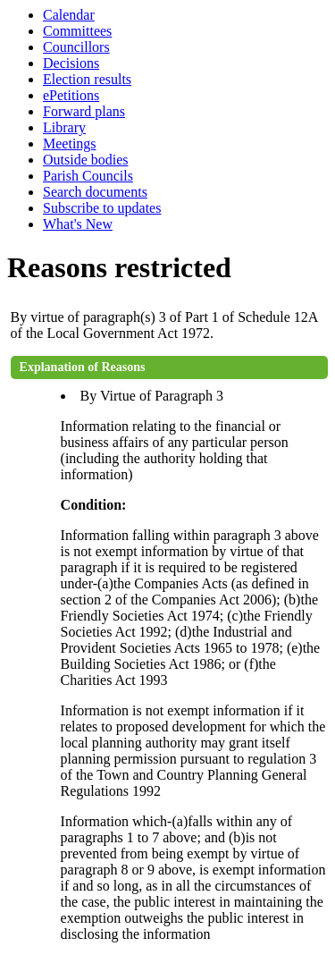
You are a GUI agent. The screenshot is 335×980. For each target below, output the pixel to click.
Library (64, 127)
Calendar (69, 15)
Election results (87, 79)
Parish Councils (88, 176)
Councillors (76, 47)
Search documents (95, 192)
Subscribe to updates (102, 208)
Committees (77, 31)
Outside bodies (86, 160)
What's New (78, 224)
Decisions (71, 63)
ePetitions (71, 95)
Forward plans (84, 111)
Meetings (70, 144)
